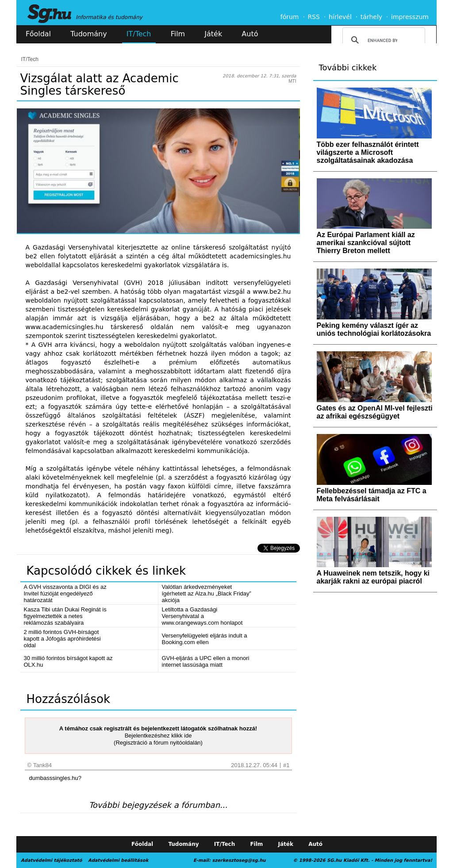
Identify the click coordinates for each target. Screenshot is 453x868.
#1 (286, 765)
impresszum (410, 17)
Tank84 (42, 765)
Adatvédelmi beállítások (118, 860)
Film (178, 34)
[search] (382, 40)
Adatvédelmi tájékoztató (51, 860)
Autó (250, 34)
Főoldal (38, 34)
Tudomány (88, 34)
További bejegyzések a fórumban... (158, 805)
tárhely (371, 17)
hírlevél (340, 17)
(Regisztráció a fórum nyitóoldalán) (158, 743)
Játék (213, 34)
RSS (314, 17)
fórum (290, 17)
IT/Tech (139, 34)
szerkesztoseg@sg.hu (239, 860)
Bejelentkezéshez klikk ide (158, 735)
